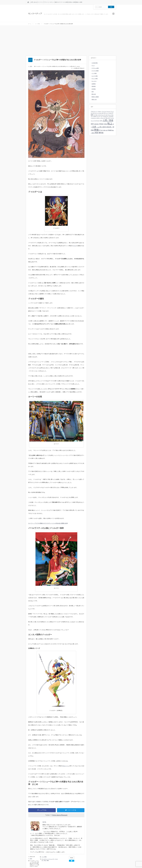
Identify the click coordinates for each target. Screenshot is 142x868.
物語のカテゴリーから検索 (61, 2)
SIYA (31, 66)
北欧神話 (94, 86)
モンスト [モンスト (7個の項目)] (108, 118)
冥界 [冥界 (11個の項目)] (92, 124)
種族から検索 (79, 2)
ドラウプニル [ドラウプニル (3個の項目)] (101, 115)
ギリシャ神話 (95, 78)
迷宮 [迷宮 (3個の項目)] (106, 130)
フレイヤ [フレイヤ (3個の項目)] (98, 116)
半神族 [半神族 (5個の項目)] (105, 124)
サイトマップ (40, 2)
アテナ (75, 246)
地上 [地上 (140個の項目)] (110, 123)
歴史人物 (94, 94)
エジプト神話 (95, 76)
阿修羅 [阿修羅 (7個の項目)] (110, 130)
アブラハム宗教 (95, 68)
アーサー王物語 (95, 71)
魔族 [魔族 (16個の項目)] (97, 133)
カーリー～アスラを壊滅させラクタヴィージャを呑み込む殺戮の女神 (48, 523)
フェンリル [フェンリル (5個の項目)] (110, 115)
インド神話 (44, 857)
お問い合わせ (34, 2)
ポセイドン (66, 766)
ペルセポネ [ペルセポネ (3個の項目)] (111, 116)
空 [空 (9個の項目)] (100, 130)
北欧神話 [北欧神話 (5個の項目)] (96, 124)
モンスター (94, 81)
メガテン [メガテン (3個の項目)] (98, 118)
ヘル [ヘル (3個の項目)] (101, 116)
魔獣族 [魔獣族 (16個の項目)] (101, 133)
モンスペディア (35, 14)
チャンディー (45, 859)
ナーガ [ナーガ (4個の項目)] (106, 115)
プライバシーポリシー (49, 2)
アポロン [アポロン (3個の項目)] (100, 112)
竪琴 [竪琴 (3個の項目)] (102, 130)
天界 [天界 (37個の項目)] (94, 127)
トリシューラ (51, 859)
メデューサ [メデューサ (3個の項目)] (103, 118)
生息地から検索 (72, 2)
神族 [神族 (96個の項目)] (96, 130)
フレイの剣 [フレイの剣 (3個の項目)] (93, 116)
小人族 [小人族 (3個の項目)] (98, 127)
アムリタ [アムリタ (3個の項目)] (104, 112)
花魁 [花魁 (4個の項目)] (104, 130)
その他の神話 (95, 63)
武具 (93, 92)
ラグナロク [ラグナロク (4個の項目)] (97, 121)
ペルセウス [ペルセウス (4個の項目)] (105, 116)
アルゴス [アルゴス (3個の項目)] (108, 112)
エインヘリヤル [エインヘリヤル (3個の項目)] (98, 113)
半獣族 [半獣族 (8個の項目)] (101, 124)
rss (113, 14)
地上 (45, 860)
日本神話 (94, 89)
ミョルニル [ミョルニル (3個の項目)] (93, 118)
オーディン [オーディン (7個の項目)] (105, 113)
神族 (48, 860)
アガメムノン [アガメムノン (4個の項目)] (94, 112)
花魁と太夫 (94, 99)
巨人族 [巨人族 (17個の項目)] (102, 127)
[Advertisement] (71, 42)
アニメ (93, 65)
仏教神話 (94, 84)
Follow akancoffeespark (60, 815)
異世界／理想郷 (95, 97)
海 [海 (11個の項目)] (106, 127)
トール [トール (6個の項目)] (96, 115)
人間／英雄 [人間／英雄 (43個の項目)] (108, 120)
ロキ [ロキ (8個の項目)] (101, 121)
